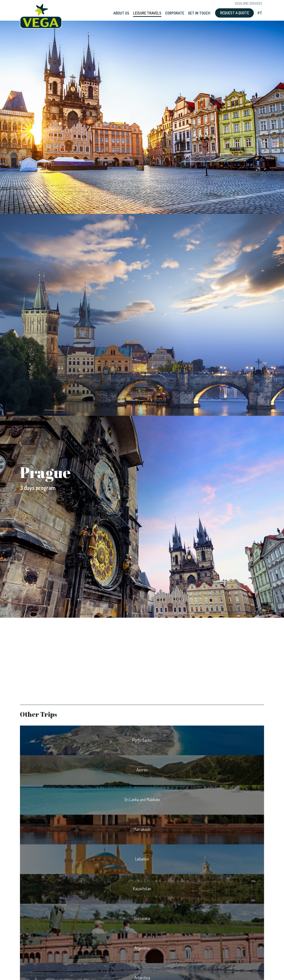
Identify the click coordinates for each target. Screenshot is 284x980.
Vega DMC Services (248, 3)
